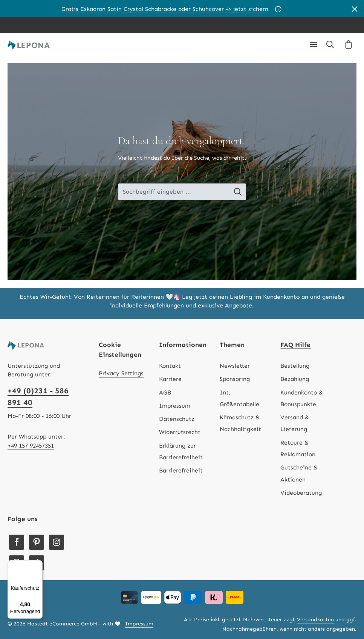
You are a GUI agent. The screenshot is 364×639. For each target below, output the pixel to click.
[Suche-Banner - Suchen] (244, 192)
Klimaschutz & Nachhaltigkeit (240, 423)
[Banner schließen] (355, 9)
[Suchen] (330, 44)
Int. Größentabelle (239, 398)
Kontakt (170, 366)
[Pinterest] (37, 542)
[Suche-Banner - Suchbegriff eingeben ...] (174, 192)
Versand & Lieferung (295, 423)
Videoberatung (301, 493)
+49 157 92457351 (31, 446)
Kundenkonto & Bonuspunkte (302, 398)
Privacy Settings (121, 373)
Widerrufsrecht (180, 432)
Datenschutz (177, 419)
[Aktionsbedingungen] (278, 9)
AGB (165, 392)
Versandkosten (315, 620)
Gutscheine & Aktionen (299, 473)
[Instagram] (57, 542)
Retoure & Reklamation (298, 448)
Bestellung (295, 366)
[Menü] (314, 44)
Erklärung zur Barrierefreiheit (181, 451)
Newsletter (235, 366)
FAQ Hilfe (295, 345)
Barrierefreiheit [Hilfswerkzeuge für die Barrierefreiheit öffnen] (181, 470)
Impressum (175, 406)
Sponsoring (235, 379)
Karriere (170, 379)
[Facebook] (17, 542)
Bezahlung (295, 379)
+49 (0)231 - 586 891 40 (38, 397)
